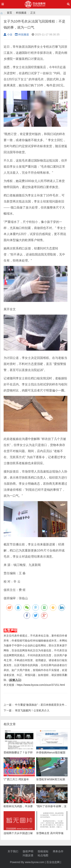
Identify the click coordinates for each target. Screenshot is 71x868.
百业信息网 (53, 862)
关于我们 (13, 851)
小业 (8, 34)
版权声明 (28, 851)
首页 (9, 13)
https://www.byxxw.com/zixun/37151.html (41, 685)
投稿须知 (43, 851)
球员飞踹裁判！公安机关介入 (32, 710)
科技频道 (21, 13)
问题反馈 (28, 855)
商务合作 (58, 851)
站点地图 (43, 855)
